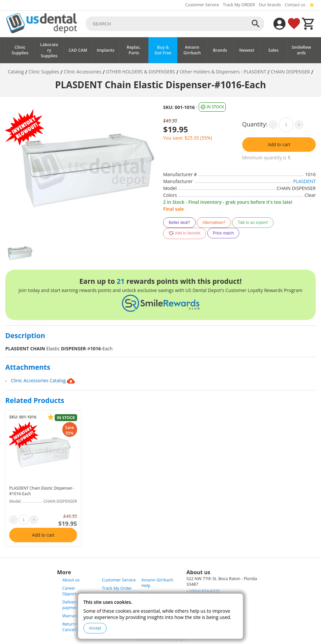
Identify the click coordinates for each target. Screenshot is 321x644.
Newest (247, 50)
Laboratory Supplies (49, 50)
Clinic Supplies (20, 50)
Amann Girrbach (192, 50)
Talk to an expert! (253, 223)
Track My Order (117, 588)
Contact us (295, 5)
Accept (95, 628)
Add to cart (279, 145)
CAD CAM (78, 50)
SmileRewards (301, 50)
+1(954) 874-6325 (203, 591)
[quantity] (286, 125)
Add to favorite (185, 233)
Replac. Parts (134, 50)
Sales (273, 50)
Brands (220, 50)
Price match (223, 233)
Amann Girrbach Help (157, 583)
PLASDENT (305, 181)
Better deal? (179, 223)
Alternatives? (214, 223)
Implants (106, 50)
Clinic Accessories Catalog (43, 381)
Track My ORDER (239, 5)
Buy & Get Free (163, 50)
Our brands (270, 5)
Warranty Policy (77, 616)
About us (71, 580)
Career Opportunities (76, 591)
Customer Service (202, 5)
